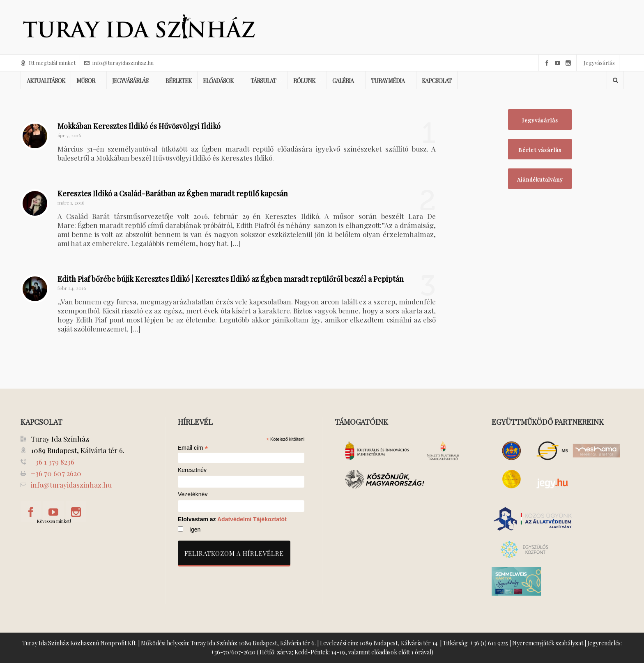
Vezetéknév (193, 494)
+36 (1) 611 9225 (489, 643)
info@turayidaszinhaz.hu (119, 63)
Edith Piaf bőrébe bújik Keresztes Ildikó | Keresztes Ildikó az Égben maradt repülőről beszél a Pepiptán (231, 279)
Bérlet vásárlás (540, 150)
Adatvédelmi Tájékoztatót (252, 519)
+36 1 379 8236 (53, 462)
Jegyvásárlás (599, 63)
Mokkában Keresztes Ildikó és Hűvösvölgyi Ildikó (139, 126)
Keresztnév (192, 470)
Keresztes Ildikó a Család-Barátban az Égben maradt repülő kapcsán (173, 193)
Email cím (193, 448)
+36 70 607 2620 (56, 473)
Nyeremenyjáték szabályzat (548, 643)
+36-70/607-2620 (233, 652)
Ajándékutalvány (540, 179)
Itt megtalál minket (48, 63)
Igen (195, 529)
